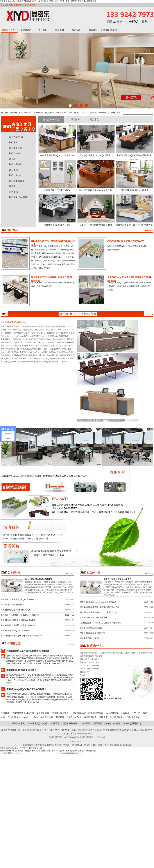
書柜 (119, 113)
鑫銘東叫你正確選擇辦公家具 (13, 605)
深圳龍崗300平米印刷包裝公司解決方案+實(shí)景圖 (52, 278)
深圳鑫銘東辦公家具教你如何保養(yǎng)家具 (28, 651)
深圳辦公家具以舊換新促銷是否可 (118, 579)
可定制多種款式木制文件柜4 (57, 190)
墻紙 (36, 717)
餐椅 (113, 113)
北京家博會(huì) (133, 717)
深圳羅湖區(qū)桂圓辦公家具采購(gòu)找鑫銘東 (20, 615)
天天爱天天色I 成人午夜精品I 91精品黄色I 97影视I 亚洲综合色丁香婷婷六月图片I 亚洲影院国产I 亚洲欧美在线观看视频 (48, 1)
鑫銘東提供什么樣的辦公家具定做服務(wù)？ (19, 625)
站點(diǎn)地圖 (113, 723)
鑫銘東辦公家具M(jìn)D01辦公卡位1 (57, 155)
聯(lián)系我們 (110, 30)
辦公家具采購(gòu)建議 (89, 638)
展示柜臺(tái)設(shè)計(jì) (19, 717)
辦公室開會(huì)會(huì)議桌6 (134, 190)
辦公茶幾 (13, 170)
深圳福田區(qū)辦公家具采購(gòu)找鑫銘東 (18, 620)
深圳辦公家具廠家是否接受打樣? (93, 633)
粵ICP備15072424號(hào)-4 (58, 730)
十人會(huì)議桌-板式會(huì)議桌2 (96, 155)
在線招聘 (86, 723)
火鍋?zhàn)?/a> (75, 717)
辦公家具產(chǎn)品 (38, 723)
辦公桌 (77, 113)
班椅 (21, 113)
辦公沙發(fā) (61, 113)
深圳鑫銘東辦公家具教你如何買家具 (15, 610)
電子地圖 (98, 723)
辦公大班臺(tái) (16, 137)
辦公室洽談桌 (16, 148)
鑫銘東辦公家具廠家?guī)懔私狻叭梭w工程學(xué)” (22, 636)
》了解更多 (63, 362)
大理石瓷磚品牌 (78, 713)
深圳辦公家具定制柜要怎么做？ (21, 670)
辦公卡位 (28, 113)
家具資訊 (93, 30)
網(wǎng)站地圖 (131, 723)
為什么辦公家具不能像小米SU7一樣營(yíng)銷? (99, 612)
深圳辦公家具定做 (60, 713)
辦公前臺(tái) (15, 164)
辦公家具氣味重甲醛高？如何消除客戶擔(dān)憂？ (100, 607)
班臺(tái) (13, 113)
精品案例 (59, 30)
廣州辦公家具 (90, 717)
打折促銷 (13, 192)
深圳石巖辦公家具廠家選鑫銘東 (38, 579)
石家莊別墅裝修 (96, 713)
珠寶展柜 (125, 713)
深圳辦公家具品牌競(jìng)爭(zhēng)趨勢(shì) (98, 602)
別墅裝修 (60, 717)
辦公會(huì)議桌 (17, 181)
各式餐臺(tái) (104, 113)
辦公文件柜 (14, 153)
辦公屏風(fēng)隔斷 (18, 197)
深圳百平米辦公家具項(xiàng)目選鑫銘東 (17, 599)
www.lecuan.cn (91, 678)
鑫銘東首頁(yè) (9, 30)
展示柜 (12, 186)
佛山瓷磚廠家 (112, 713)
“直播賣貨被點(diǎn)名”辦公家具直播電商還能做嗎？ (101, 623)
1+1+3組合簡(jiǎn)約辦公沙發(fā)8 (96, 225)
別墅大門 (136, 713)
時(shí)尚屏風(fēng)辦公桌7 (57, 225)
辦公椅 (12, 159)
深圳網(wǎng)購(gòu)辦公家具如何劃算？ (26, 689)
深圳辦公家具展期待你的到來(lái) (93, 618)
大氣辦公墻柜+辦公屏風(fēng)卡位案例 (126, 241)
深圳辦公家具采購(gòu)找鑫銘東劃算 (16, 631)
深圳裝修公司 (105, 717)
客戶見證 (76, 30)
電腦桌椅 (93, 113)
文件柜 (84, 113)
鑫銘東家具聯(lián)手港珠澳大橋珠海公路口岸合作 (53, 242)
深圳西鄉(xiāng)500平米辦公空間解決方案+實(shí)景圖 (129, 278)
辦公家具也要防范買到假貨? (91, 628)
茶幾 (70, 113)
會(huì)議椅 (50, 113)
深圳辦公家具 (43, 713)
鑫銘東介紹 (26, 30)
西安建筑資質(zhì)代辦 (23, 713)
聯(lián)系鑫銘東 (71, 723)
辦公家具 (43, 30)
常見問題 (55, 723)
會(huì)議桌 (38, 113)
